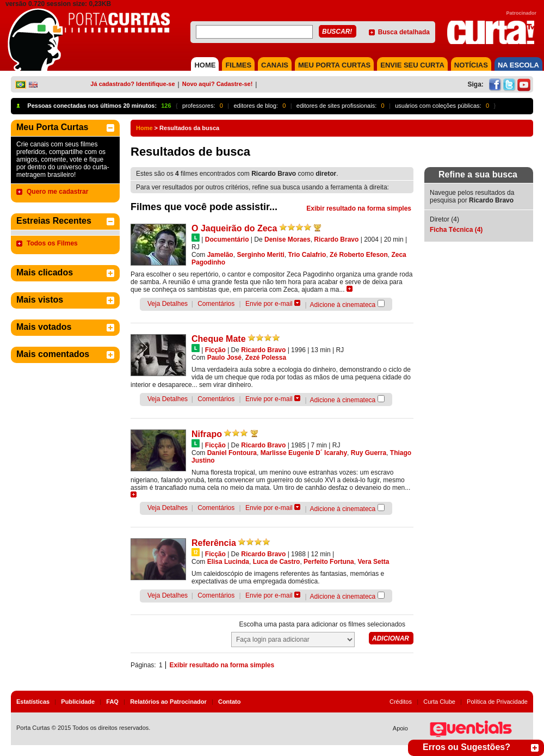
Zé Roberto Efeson (359, 255)
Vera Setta (373, 562)
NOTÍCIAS (471, 65)
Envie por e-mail (269, 304)
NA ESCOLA (518, 65)
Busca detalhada (404, 32)
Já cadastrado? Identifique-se (132, 84)
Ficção (215, 350)
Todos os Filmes (52, 243)
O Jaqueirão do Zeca (234, 228)
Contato (230, 702)
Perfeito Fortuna (329, 562)
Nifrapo (207, 434)
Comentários (216, 304)
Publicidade (78, 702)
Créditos (401, 702)
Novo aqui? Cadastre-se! (218, 84)
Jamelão (220, 255)
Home (144, 128)
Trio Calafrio (307, 255)
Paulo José (224, 358)
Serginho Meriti (260, 255)
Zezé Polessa (266, 358)
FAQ (112, 702)
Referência (214, 543)
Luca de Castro (277, 562)
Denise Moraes (288, 239)
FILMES (238, 65)
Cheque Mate (219, 339)
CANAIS (275, 65)
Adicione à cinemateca (343, 305)
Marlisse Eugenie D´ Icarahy (304, 453)
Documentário (227, 239)
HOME (205, 65)
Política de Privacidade (497, 702)
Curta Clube (439, 702)
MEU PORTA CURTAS (334, 65)
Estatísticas (33, 702)
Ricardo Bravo (336, 239)
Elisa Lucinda (228, 562)
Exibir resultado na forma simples (359, 208)
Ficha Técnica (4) (456, 230)
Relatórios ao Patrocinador (168, 702)
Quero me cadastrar (57, 192)
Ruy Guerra (369, 453)
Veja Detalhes (168, 304)
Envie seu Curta (412, 65)
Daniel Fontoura (232, 453)
